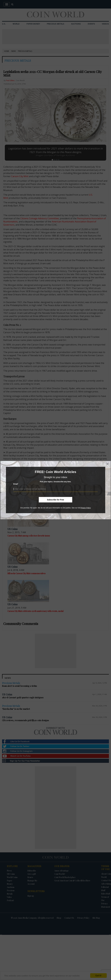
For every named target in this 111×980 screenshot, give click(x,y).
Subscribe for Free (56, 500)
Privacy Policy (86, 508)
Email (16, 484)
